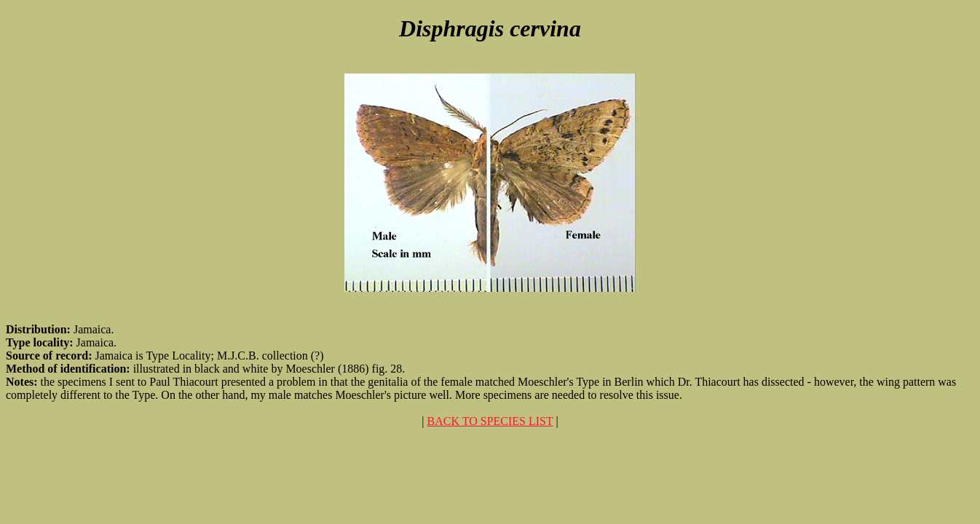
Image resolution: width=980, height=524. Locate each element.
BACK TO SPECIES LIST (490, 421)
